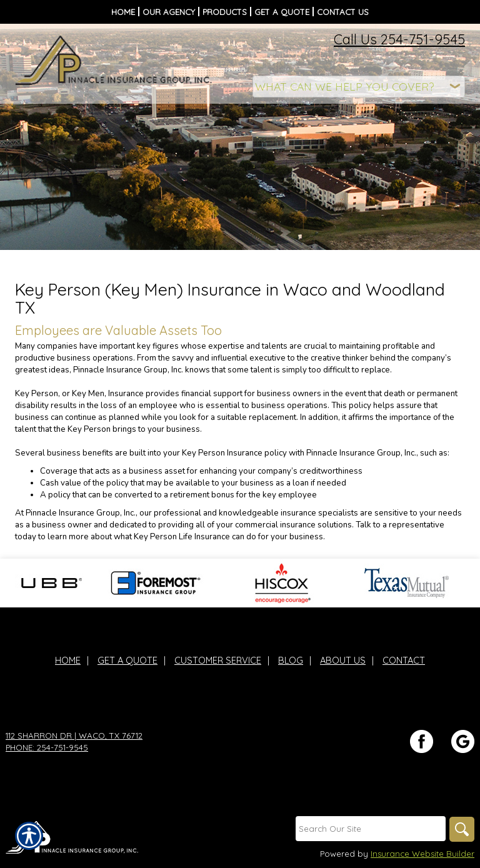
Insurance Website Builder (422, 854)
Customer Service (218, 660)
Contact (404, 660)
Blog (291, 660)
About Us (343, 660)
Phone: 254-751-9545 (47, 747)
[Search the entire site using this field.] (371, 829)
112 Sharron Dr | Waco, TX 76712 (74, 736)
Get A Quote (127, 660)
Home (68, 660)
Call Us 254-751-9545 (399, 39)
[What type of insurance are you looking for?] (359, 87)
